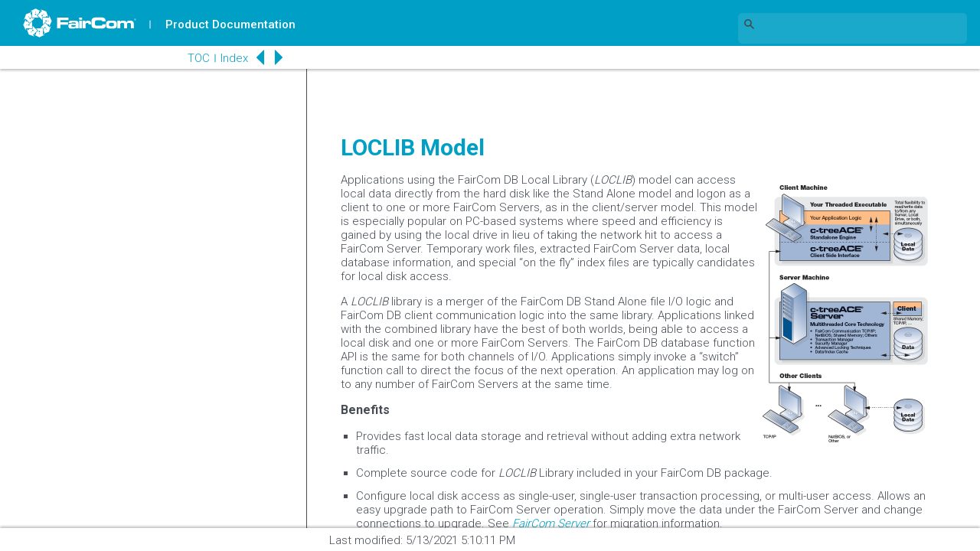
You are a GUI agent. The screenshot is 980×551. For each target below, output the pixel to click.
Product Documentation (230, 24)
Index (234, 58)
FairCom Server (551, 523)
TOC (199, 58)
